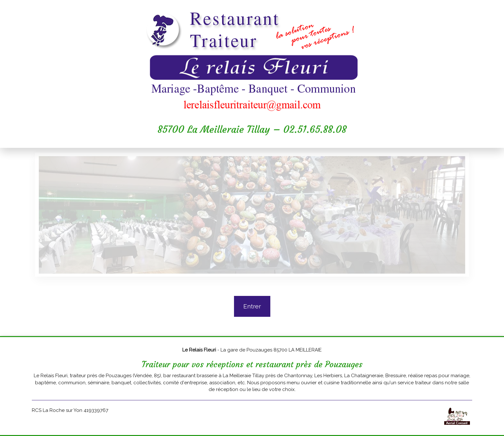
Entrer (252, 306)
